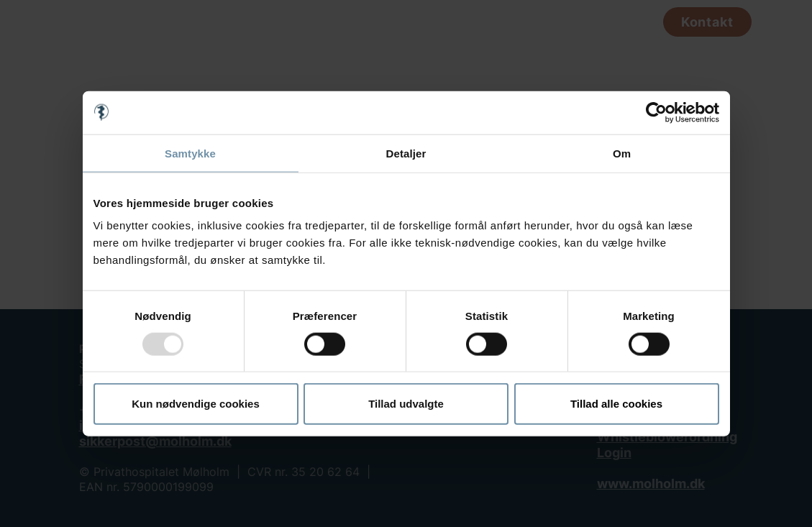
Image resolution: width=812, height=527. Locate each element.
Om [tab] (622, 153)
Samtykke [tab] (190, 153)
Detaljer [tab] (406, 153)
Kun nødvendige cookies (196, 404)
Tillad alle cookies (616, 404)
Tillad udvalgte (406, 404)
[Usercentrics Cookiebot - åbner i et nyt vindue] (656, 112)
